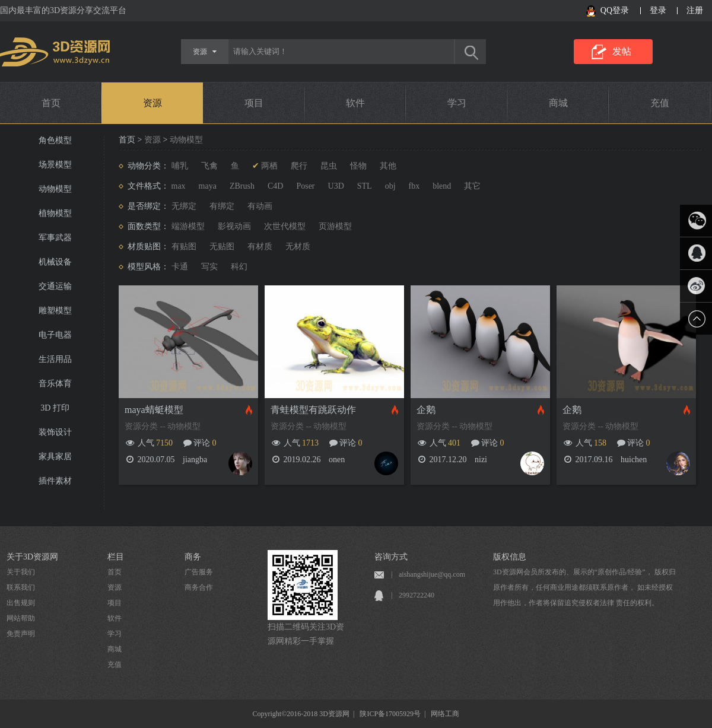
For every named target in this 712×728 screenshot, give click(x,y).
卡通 (180, 267)
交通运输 (55, 286)
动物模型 (55, 189)
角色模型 (55, 140)
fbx (414, 186)
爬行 (299, 166)
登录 (658, 10)
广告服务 (199, 572)
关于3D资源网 (32, 557)
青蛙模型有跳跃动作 (313, 410)
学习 (457, 103)
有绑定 (222, 206)
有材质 (260, 247)
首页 (51, 103)
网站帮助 (21, 618)
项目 (254, 103)
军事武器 (55, 238)
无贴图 (222, 247)
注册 (695, 10)
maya (208, 186)
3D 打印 (55, 408)
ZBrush (242, 186)
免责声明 (21, 634)
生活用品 (55, 359)
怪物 (358, 166)
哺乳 (180, 166)
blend (442, 186)
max (179, 186)
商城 (558, 103)
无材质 (298, 247)
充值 (660, 103)
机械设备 (55, 262)
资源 (152, 103)
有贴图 (184, 247)
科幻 (239, 267)
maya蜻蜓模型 (154, 410)
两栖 (269, 166)
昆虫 (329, 166)
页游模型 (335, 226)
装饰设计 (55, 432)
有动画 (260, 206)
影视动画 (234, 226)
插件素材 (55, 481)
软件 (355, 103)
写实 (209, 267)
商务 (193, 557)
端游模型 (188, 226)
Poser (305, 186)
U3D (336, 186)
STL (365, 186)
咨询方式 (391, 557)
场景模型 (55, 165)
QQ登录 (615, 10)
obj (390, 186)
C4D (275, 186)
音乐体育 (55, 384)
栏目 (116, 557)
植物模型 (55, 213)
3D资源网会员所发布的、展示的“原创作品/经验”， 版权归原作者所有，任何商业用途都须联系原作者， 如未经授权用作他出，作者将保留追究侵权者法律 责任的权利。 (584, 587)
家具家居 (55, 457)
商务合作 (199, 587)
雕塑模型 (55, 311)
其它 (472, 186)
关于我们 (21, 572)
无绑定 (184, 206)
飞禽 (209, 166)
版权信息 (510, 557)
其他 (388, 166)
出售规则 (21, 603)
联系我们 (21, 587)
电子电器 (55, 335)
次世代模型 (285, 226)
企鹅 (426, 410)
